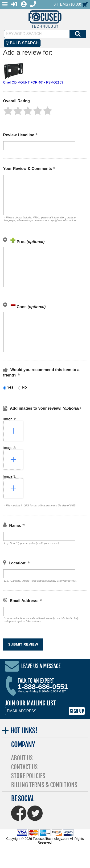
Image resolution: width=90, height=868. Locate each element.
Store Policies (28, 776)
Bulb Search (22, 43)
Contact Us (24, 767)
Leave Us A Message (41, 666)
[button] (8, 111)
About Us (22, 758)
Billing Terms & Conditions (44, 785)
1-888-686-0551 (43, 687)
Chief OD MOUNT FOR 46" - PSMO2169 (33, 82)
